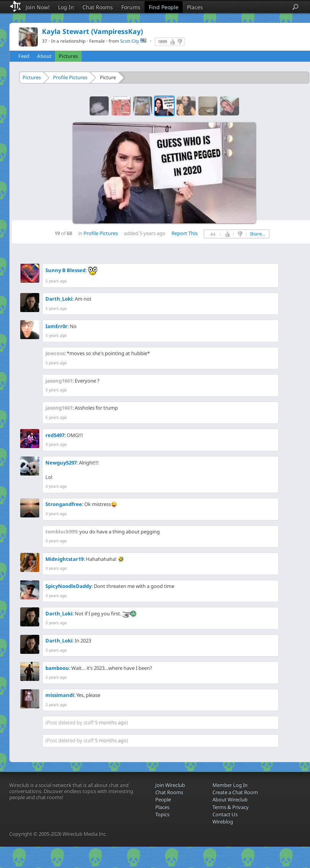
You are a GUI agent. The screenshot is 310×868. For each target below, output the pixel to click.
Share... (258, 234)
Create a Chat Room (235, 792)
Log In (66, 7)
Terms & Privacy (230, 807)
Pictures (68, 56)
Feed (24, 56)
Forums (131, 7)
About (44, 56)
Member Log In (230, 785)
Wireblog (223, 822)
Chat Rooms (98, 7)
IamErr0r (56, 326)
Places (195, 7)
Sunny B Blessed (65, 270)
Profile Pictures (70, 77)
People (163, 799)
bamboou (57, 668)
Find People (164, 7)
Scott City (130, 41)
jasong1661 (59, 381)
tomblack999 (61, 532)
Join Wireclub (170, 785)
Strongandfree (64, 504)
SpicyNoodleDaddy (68, 586)
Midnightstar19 (64, 559)
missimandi (60, 695)
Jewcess (55, 353)
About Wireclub (230, 799)
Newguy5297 (61, 463)
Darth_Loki (59, 299)
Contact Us (225, 814)
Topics (162, 814)
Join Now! (38, 7)
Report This (185, 233)
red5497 (55, 435)
